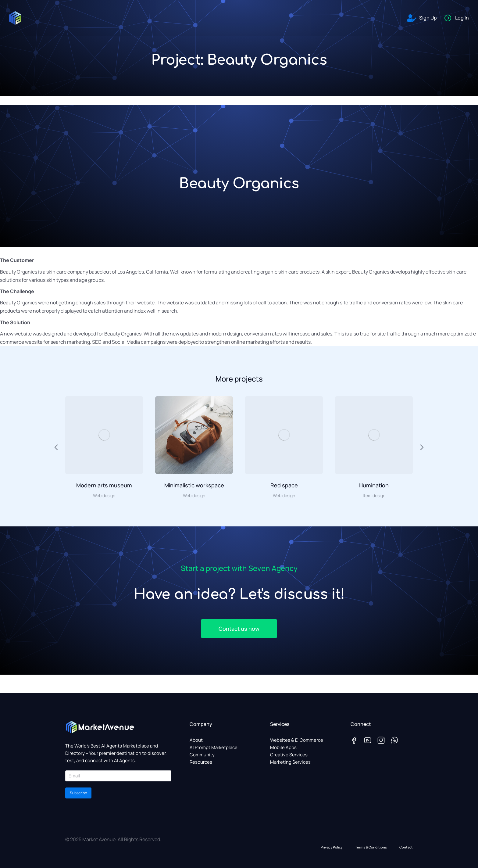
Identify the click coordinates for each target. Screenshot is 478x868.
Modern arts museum (104, 485)
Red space (284, 485)
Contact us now (239, 629)
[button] (56, 447)
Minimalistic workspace (194, 485)
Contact (406, 847)
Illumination (374, 485)
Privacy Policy (332, 847)
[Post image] (104, 435)
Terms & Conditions (371, 847)
